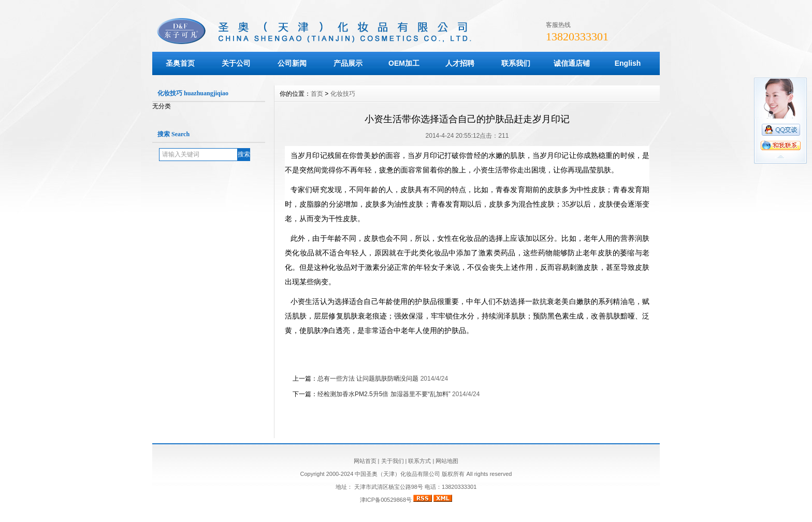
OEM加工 (404, 63)
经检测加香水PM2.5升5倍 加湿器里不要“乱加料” (384, 394)
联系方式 (419, 461)
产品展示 (348, 63)
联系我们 (516, 63)
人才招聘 (460, 63)
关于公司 (236, 63)
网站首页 (365, 461)
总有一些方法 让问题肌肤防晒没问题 (368, 379)
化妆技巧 (343, 94)
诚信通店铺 (572, 63)
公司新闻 (292, 63)
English (628, 63)
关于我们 (393, 461)
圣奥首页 (180, 63)
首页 (317, 94)
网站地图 (447, 461)
